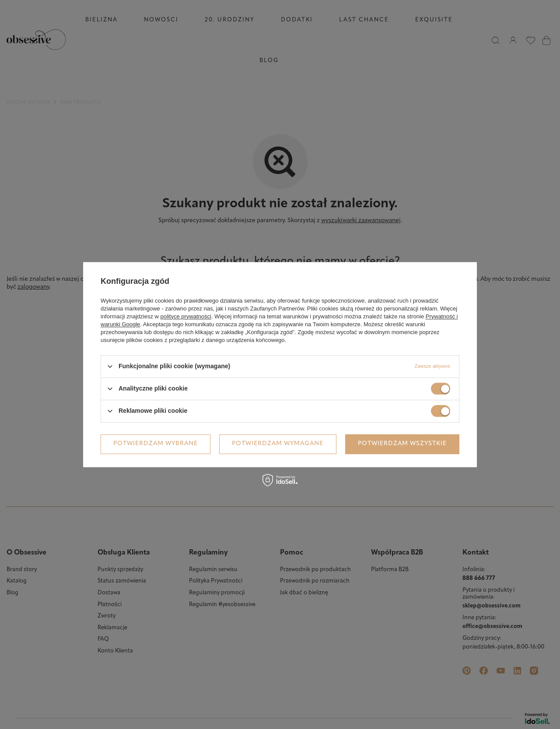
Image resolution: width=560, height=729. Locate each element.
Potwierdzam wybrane (156, 444)
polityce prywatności (186, 316)
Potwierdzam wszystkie (402, 444)
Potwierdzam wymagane (278, 444)
